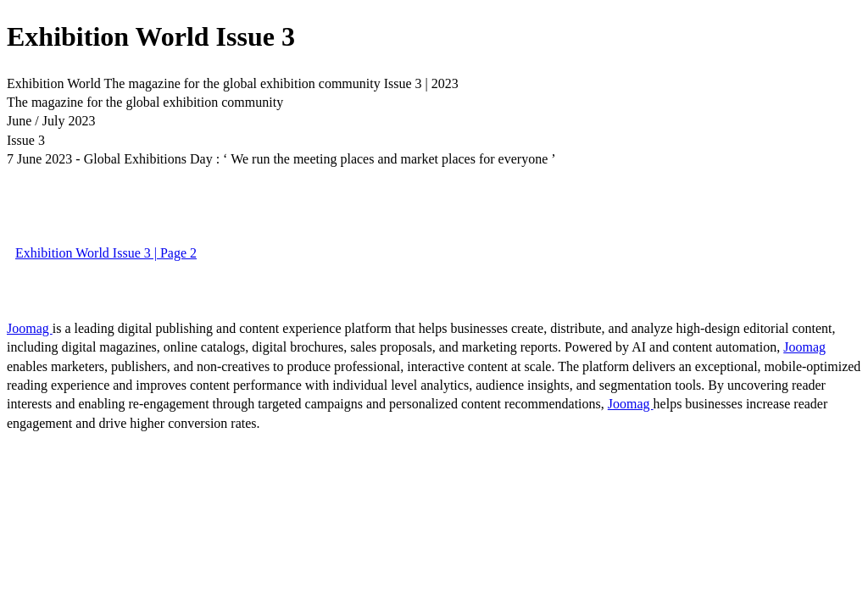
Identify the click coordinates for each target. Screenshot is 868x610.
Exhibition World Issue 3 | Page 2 (106, 253)
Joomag (30, 328)
